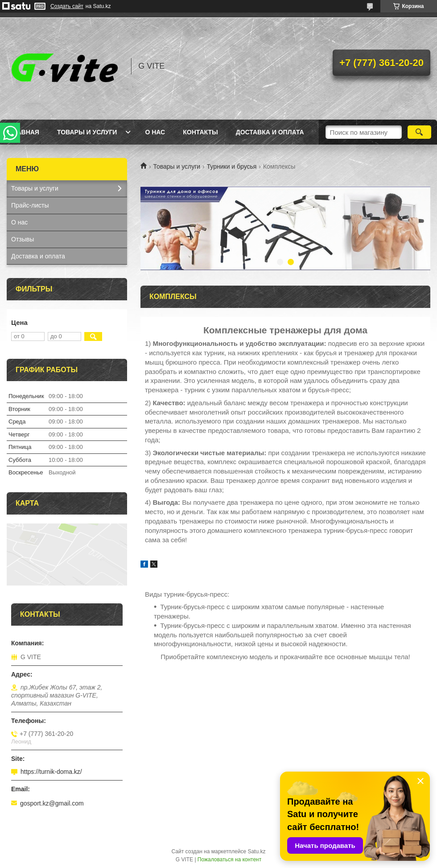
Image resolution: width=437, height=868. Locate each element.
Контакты (200, 132)
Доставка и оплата (270, 132)
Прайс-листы (30, 205)
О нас (155, 132)
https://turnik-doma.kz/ (51, 772)
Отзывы (23, 239)
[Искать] (419, 132)
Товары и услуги (87, 132)
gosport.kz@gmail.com (52, 803)
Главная (24, 132)
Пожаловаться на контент (229, 860)
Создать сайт (67, 6)
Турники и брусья (232, 166)
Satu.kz (256, 851)
